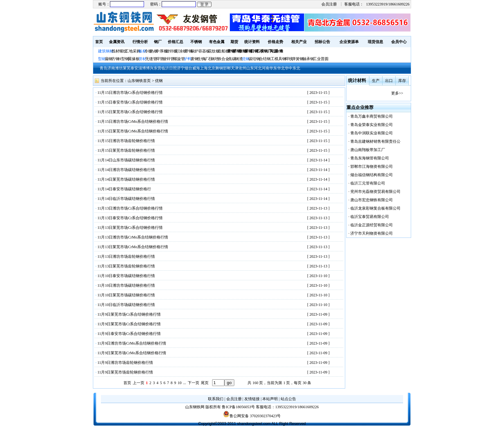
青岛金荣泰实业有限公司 (372, 125)
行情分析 (140, 42)
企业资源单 (349, 42)
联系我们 (216, 399)
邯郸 (227, 68)
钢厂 (158, 42)
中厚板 (162, 51)
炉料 (188, 59)
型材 (102, 59)
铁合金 (223, 59)
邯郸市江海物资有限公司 (372, 166)
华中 (289, 68)
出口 (389, 81)
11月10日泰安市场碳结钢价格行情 (126, 276)
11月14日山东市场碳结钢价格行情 (126, 160)
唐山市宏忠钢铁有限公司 (372, 200)
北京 (212, 68)
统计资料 (252, 42)
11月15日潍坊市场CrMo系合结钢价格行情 (133, 122)
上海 (204, 68)
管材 (142, 59)
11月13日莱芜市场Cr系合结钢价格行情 (130, 228)
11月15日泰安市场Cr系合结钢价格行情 (130, 102)
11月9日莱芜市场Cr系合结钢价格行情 (129, 314)
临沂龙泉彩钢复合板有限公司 (375, 208)
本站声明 (270, 399)
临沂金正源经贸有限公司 (372, 225)
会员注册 (329, 4)
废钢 (194, 59)
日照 (173, 68)
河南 (265, 68)
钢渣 (239, 59)
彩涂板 (181, 51)
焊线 (289, 59)
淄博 (142, 68)
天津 (235, 68)
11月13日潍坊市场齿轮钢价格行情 (126, 256)
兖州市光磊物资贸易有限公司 (375, 192)
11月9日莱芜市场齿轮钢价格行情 (125, 372)
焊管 (160, 59)
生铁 (201, 59)
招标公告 (322, 42)
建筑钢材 (106, 51)
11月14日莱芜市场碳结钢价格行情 (126, 179)
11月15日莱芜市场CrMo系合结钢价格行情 (133, 131)
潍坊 (119, 68)
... (185, 383)
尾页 (205, 383)
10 (180, 383)
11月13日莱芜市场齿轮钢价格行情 (126, 266)
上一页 (139, 383)
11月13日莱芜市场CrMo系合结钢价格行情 (133, 247)
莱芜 (127, 68)
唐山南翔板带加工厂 (368, 150)
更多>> (397, 93)
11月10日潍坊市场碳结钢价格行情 (126, 285)
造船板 (223, 51)
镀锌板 (171, 51)
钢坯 (215, 59)
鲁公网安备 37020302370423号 (252, 416)
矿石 (208, 59)
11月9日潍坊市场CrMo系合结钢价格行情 (132, 343)
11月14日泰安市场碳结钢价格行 (124, 189)
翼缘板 (134, 59)
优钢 (246, 59)
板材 (142, 51)
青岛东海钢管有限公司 (370, 158)
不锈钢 (196, 42)
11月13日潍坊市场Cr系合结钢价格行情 (130, 208)
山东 (250, 68)
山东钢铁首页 (139, 81)
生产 (376, 81)
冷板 (148, 51)
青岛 (104, 68)
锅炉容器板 (200, 51)
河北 (258, 68)
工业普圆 (321, 59)
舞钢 (219, 68)
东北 (296, 68)
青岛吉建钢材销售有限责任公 (375, 141)
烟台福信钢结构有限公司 (372, 175)
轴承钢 (308, 59)
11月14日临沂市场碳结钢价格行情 (126, 199)
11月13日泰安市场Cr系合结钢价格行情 (130, 218)
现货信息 (375, 42)
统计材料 (357, 81)
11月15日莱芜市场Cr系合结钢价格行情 (130, 112)
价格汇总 (175, 42)
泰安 (134, 68)
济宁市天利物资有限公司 (372, 233)
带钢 (189, 51)
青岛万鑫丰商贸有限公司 (372, 116)
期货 (234, 42)
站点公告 (288, 399)
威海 (196, 68)
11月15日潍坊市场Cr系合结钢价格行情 (130, 93)
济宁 (181, 68)
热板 (154, 51)
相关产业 (299, 42)
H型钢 (124, 59)
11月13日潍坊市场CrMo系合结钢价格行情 (133, 237)
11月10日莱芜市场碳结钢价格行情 (126, 295)
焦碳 (232, 59)
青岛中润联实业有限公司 (372, 133)
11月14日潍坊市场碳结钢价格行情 (126, 170)
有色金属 (217, 42)
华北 (281, 68)
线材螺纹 (119, 51)
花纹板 (214, 51)
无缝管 (151, 59)
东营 (157, 68)
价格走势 (275, 42)
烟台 (188, 68)
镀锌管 (168, 59)
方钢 (115, 59)
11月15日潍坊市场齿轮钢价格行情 (126, 141)
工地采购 (133, 51)
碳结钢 (254, 59)
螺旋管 (179, 59)
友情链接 (252, 399)
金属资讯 (117, 42)
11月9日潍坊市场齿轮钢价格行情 (125, 363)
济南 (111, 68)
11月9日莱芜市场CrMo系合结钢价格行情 (132, 353)
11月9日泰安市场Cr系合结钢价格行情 (129, 334)
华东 (273, 68)
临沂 (165, 68)
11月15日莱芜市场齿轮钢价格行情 (126, 150)
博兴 (150, 68)
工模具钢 (278, 59)
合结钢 (265, 59)
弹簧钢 (298, 59)
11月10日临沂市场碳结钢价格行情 (126, 305)
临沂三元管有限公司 (368, 183)
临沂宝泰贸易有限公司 (370, 217)
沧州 (242, 68)
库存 (402, 81)
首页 (99, 42)
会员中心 (399, 42)
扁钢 (109, 59)
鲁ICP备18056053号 (238, 407)
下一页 (194, 383)
